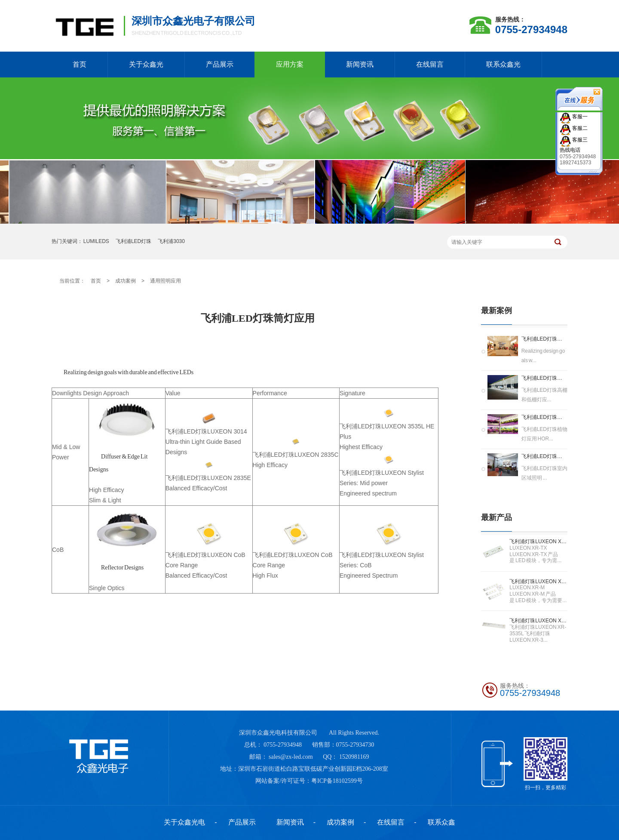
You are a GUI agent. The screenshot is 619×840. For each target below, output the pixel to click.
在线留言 (430, 64)
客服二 (579, 128)
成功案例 (126, 281)
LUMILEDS (96, 241)
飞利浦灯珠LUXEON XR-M (538, 582)
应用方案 (290, 64)
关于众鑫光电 (184, 822)
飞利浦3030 (171, 241)
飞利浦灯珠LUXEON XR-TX (538, 542)
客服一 (579, 116)
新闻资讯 (360, 64)
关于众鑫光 (146, 64)
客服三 (579, 139)
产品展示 (220, 64)
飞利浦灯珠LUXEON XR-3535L (538, 621)
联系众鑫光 (503, 64)
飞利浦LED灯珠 (133, 241)
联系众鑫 (441, 822)
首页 (80, 64)
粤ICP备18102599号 (337, 781)
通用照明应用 (165, 281)
